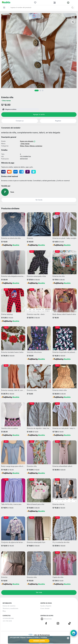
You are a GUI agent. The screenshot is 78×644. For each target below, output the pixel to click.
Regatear (58, 121)
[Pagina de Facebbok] (46, 623)
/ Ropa (26, 146)
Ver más (39, 592)
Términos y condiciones (10, 609)
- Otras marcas (6, 101)
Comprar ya (20, 121)
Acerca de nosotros (9, 606)
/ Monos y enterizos (36, 146)
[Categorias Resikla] (4, 8)
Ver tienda (39, 200)
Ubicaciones (48, 619)
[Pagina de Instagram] (58, 623)
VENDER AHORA (39, 641)
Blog (4, 611)
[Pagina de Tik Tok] (70, 623)
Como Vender (45, 609)
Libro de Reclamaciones (39, 635)
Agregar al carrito (39, 115)
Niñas (22, 146)
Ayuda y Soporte (46, 606)
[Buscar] (72, 8)
